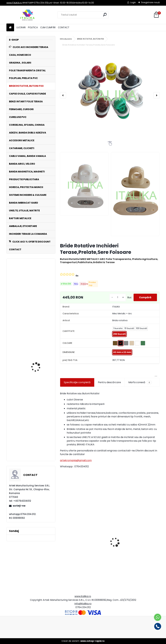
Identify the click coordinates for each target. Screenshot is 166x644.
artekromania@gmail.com (76, 460)
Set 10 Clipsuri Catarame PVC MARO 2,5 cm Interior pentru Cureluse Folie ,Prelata (134, 556)
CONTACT (64, 27)
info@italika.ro (83, 604)
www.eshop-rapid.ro (92, 641)
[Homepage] (10, 28)
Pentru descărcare (109, 382)
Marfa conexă (140, 382)
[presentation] (63, 95)
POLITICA (33, 27)
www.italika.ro (83, 596)
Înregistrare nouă (150, 2)
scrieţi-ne (19, 506)
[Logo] (27, 15)
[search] (105, 15)
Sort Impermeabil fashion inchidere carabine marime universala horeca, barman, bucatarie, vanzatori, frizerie (37, 298)
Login (133, 2)
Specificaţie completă (77, 382)
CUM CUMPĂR (48, 27)
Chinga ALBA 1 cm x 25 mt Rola (38, 446)
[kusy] (116, 297)
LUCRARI (21, 27)
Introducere (66, 39)
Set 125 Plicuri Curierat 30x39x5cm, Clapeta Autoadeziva (83, 561)
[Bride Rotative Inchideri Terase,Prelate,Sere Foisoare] (110, 94)
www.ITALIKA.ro (14, 3)
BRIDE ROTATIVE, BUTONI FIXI (90, 39)
